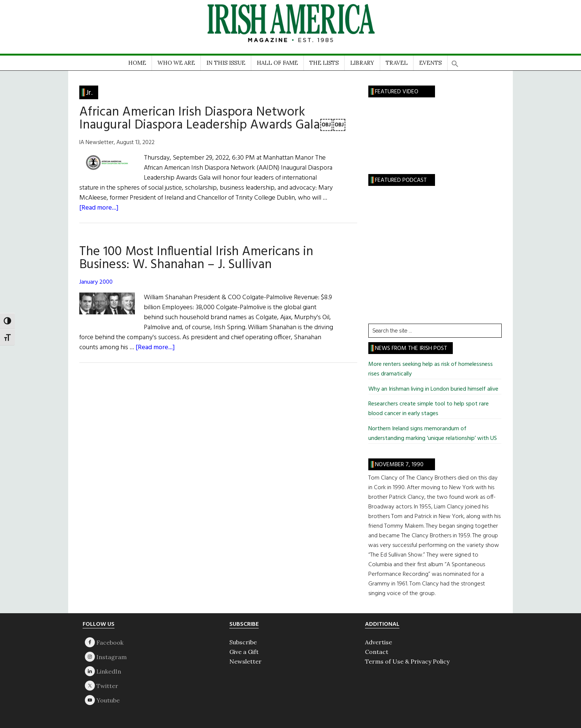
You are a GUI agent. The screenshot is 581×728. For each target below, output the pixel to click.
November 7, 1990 (399, 465)
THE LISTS (324, 63)
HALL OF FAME (277, 63)
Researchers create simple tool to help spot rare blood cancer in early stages (429, 409)
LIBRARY (362, 63)
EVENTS (430, 63)
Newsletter (245, 661)
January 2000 (96, 282)
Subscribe (243, 642)
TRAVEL (397, 63)
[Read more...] (99, 208)
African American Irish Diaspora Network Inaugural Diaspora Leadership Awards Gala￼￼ (213, 119)
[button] (455, 61)
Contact (377, 652)
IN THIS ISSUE (226, 63)
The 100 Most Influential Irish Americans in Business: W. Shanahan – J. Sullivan (196, 258)
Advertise (379, 642)
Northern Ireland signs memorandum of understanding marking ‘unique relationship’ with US (433, 434)
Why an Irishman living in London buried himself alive (433, 389)
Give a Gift (244, 652)
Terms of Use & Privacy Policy (407, 661)
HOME (137, 63)
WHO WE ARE (176, 63)
